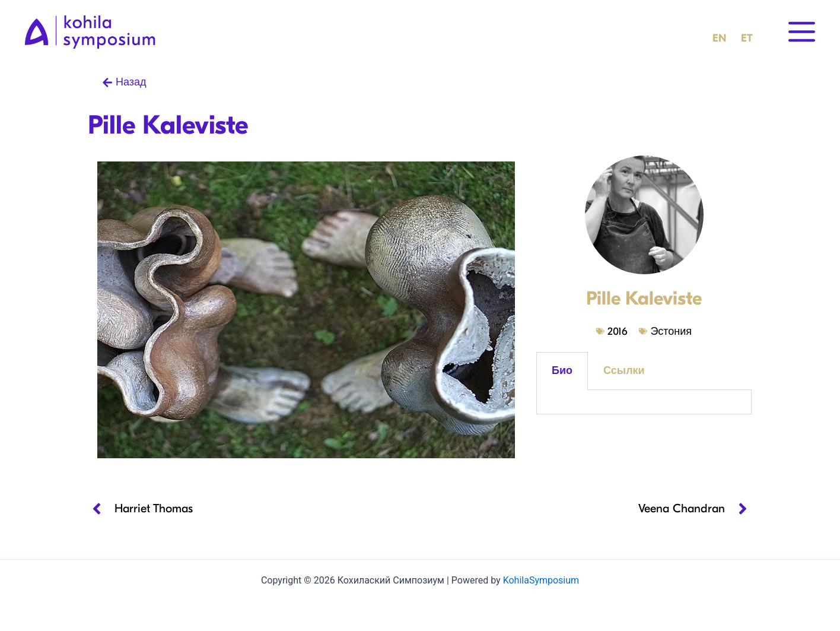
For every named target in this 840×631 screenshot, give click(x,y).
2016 (617, 332)
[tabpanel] (644, 402)
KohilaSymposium (541, 580)
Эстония (671, 332)
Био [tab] (562, 371)
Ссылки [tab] (624, 371)
